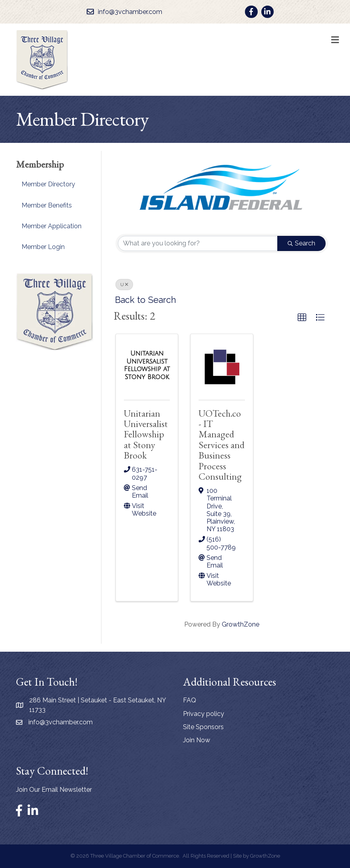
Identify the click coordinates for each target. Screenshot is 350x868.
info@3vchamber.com (61, 722)
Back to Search (146, 300)
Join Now (197, 740)
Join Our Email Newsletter (54, 790)
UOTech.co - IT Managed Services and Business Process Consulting (222, 445)
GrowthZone (241, 624)
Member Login (43, 247)
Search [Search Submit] (301, 243)
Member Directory (48, 184)
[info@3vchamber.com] (122, 12)
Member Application (52, 226)
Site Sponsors (203, 727)
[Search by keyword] (198, 243)
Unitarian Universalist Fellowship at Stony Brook (146, 434)
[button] (302, 318)
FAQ (190, 700)
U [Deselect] (124, 285)
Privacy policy (204, 714)
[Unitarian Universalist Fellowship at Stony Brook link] (147, 365)
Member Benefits (47, 205)
